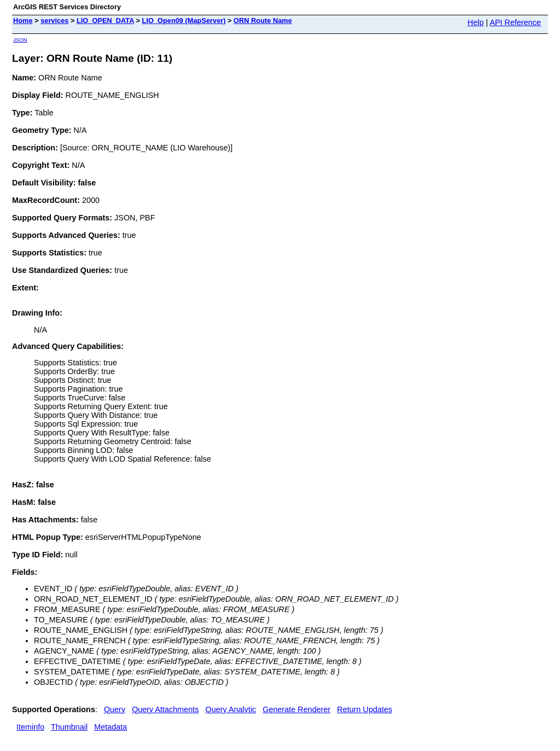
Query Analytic (231, 709)
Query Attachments (165, 709)
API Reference (515, 22)
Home (23, 21)
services (54, 21)
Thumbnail (69, 727)
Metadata (110, 727)
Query (115, 709)
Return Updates (364, 709)
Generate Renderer (296, 709)
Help (476, 22)
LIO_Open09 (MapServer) (184, 21)
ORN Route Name (263, 21)
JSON (20, 40)
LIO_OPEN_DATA (105, 21)
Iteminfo (30, 727)
